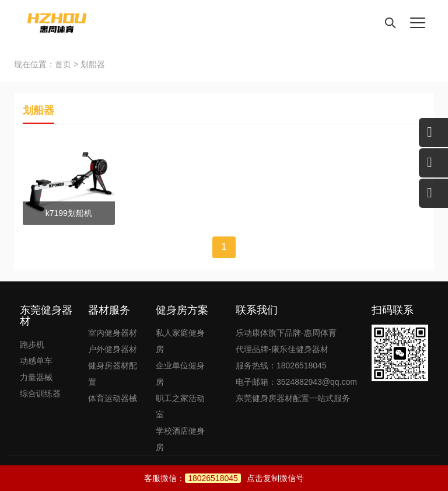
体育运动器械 (113, 398)
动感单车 (36, 361)
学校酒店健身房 (180, 439)
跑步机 (32, 344)
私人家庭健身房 (180, 341)
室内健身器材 (113, 333)
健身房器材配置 (113, 374)
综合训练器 (40, 394)
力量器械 (36, 377)
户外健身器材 (113, 349)
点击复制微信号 (244, 478)
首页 (63, 64)
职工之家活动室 (180, 406)
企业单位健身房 (180, 374)
